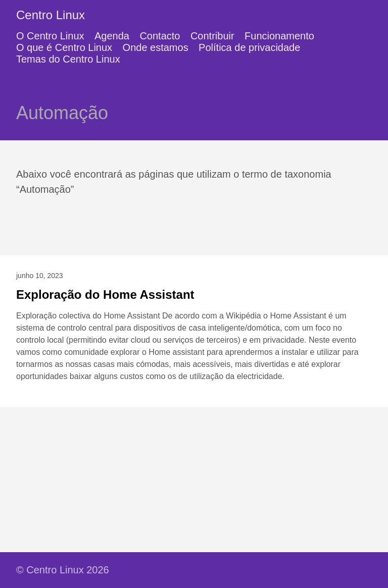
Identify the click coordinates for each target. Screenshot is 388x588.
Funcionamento (279, 36)
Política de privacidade (249, 47)
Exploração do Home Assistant (105, 295)
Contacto (160, 36)
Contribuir (212, 36)
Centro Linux (51, 15)
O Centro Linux (50, 36)
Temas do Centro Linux (68, 59)
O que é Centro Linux (64, 47)
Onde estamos (156, 47)
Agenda (112, 36)
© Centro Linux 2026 (63, 570)
